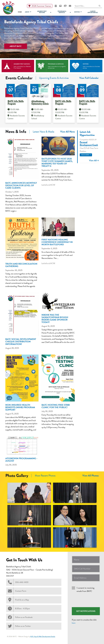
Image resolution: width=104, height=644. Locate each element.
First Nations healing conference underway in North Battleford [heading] (57, 242)
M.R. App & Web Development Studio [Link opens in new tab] (43, 637)
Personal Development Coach (89, 144)
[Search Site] (88, 6)
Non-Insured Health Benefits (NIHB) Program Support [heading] (20, 407)
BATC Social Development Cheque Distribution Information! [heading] (21, 342)
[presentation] (87, 600)
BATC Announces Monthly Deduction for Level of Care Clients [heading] (21, 185)
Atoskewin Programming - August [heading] (21, 460)
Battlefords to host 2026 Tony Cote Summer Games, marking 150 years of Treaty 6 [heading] (57, 162)
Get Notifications (86, 611)
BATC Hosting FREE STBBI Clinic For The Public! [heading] (56, 406)
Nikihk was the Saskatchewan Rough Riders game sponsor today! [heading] (55, 319)
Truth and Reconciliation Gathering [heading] (21, 265)
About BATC (16, 46)
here (74, 623)
